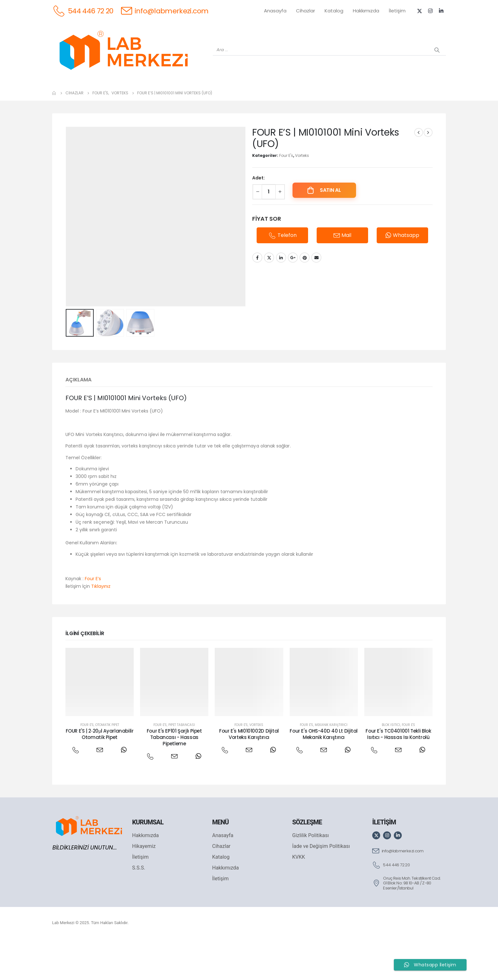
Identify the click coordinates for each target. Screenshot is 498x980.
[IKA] (432, 99)
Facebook (257, 299)
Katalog (334, 11)
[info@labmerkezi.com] (165, 11)
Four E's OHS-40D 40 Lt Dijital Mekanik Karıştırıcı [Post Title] (324, 775)
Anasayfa (275, 11)
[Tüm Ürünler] (66, 99)
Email (316, 299)
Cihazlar (306, 11)
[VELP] (366, 99)
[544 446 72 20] (83, 11)
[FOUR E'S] (332, 99)
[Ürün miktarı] (269, 233)
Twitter (269, 299)
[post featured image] (100, 723)
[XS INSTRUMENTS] (199, 99)
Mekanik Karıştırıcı (331, 766)
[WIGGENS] (232, 99)
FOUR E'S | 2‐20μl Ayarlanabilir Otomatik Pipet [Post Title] (100, 775)
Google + (293, 299)
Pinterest (305, 299)
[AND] (266, 99)
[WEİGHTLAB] (99, 99)
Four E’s (93, 620)
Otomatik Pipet (107, 766)
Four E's (286, 196)
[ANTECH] (399, 99)
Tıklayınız (101, 627)
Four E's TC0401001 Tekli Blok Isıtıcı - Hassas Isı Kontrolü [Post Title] (398, 775)
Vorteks (302, 196)
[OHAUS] (132, 99)
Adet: (259, 219)
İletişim (397, 11)
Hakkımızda (366, 11)
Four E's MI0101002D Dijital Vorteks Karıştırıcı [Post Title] (249, 775)
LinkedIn (281, 299)
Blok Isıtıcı (391, 766)
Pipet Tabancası (182, 766)
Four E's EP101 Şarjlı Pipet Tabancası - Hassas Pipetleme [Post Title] (174, 778)
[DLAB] (299, 99)
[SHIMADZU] (166, 99)
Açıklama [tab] (78, 421)
